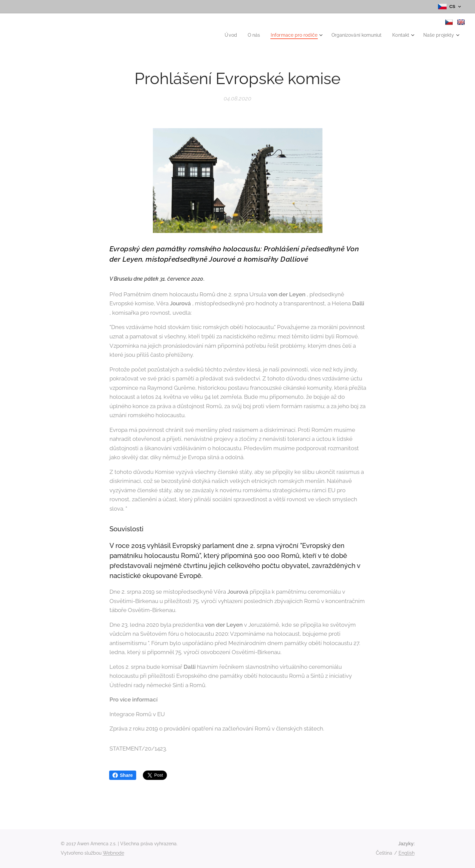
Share (123, 775)
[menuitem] (219, 35)
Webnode (113, 853)
